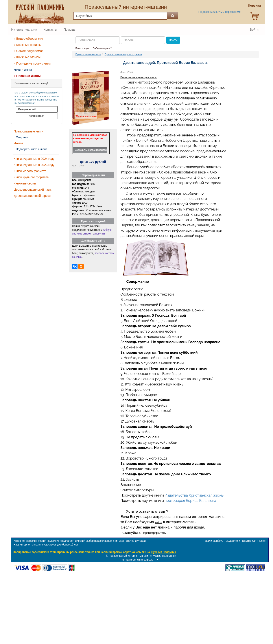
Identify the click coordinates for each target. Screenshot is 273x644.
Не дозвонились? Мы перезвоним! (219, 12)
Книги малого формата (30, 171)
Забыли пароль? (102, 48)
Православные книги (29, 131)
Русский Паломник (163, 552)
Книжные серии (25, 183)
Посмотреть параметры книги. (139, 77)
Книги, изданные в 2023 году (34, 165)
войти (159, 522)
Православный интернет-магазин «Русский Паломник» (142, 556)
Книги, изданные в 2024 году (34, 159)
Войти (254, 30)
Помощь (70, 30)
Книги (17, 70)
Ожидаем (22, 137)
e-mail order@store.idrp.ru (138, 560)
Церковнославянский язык (32, 190)
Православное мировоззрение (123, 54)
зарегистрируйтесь (155, 533)
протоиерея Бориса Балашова (190, 501)
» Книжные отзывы (27, 57)
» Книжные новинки (28, 45)
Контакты (50, 30)
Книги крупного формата (31, 177)
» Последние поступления (32, 63)
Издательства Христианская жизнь (194, 495)
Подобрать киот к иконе (32, 149)
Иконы (28, 70)
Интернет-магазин (24, 30)
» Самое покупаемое (29, 51)
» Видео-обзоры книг (29, 39)
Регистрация (83, 48)
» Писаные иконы (27, 76)
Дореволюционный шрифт (33, 196)
